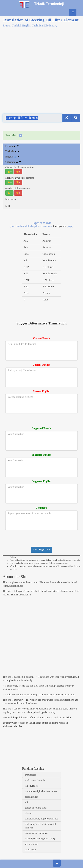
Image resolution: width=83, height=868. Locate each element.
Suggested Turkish (41, 455)
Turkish (13, 151)
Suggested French (41, 428)
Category (13, 162)
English (12, 157)
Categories (60, 226)
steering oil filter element (18, 188)
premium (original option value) (41, 791)
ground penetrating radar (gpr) (40, 839)
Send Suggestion (41, 550)
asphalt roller (31, 797)
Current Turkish (42, 365)
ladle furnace (31, 786)
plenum (29, 813)
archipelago (31, 775)
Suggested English (42, 481)
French (12, 146)
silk (27, 802)
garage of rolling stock (36, 808)
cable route (30, 850)
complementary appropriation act (41, 819)
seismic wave (31, 844)
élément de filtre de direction (20, 167)
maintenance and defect (37, 833)
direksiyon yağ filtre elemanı (20, 178)
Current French (42, 338)
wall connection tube (35, 780)
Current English (41, 391)
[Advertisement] (41, 68)
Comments (42, 508)
